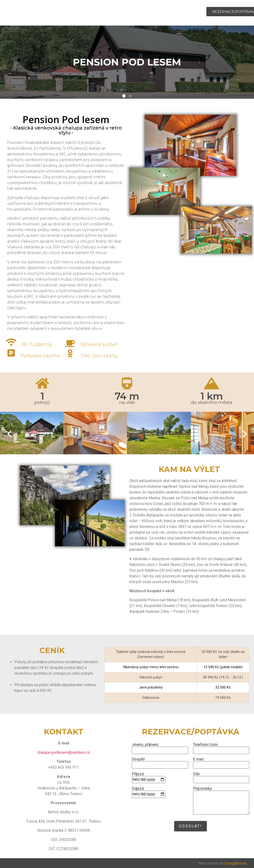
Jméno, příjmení (160, 748)
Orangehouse (236, 863)
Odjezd (149, 792)
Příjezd (149, 777)
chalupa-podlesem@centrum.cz (64, 752)
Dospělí (160, 762)
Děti (221, 777)
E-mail (221, 762)
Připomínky (221, 801)
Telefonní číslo (221, 748)
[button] (9, 434)
